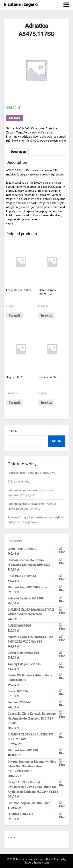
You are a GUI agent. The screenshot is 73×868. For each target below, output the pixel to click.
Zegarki (11, 133)
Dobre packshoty (18, 482)
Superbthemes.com (37, 863)
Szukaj (13, 431)
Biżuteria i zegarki (21, 5)
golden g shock (40, 137)
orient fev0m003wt (31, 141)
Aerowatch (30, 133)
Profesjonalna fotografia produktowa (31, 473)
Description (18, 152)
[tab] (18, 152)
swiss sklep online (55, 141)
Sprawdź (15, 118)
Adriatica (51, 128)
